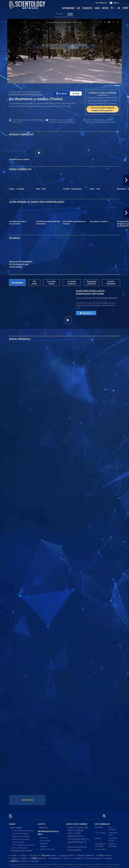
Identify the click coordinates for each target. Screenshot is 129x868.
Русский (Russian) (93, 857)
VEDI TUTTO (27, 800)
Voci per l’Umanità (18, 841)
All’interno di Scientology (20, 832)
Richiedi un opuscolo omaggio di (62, 121)
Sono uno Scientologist (20, 846)
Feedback (43, 845)
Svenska (108, 857)
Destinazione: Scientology (21, 835)
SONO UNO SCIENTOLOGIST (25, 92)
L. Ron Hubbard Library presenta (23, 843)
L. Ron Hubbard (100, 831)
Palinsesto (43, 826)
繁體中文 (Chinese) (19, 860)
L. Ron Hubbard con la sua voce (23, 829)
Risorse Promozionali (47, 848)
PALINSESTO (87, 8)
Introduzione (44, 836)
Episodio (59, 14)
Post (76, 94)
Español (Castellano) (86, 854)
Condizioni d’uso (59, 865)
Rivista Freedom (100, 848)
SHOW (97, 8)
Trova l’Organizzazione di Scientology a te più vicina (28, 121)
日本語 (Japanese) (39, 857)
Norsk (66, 857)
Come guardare (45, 839)
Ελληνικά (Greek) (49, 854)
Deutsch (34, 854)
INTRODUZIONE (68, 8)
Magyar (14, 857)
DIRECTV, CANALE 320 (78, 826)
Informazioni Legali (112, 865)
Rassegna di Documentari (21, 849)
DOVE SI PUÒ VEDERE (77, 823)
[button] (126, 180)
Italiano (24, 857)
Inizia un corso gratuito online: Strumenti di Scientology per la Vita (100, 121)
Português (77, 857)
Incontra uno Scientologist (21, 838)
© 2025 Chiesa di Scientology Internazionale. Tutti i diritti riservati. (30, 865)
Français (35, 860)
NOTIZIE (105, 8)
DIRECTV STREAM (76, 829)
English (14, 854)
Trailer (70, 14)
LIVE (78, 8)
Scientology (99, 826)
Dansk (24, 854)
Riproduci (86, 313)
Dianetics (98, 837)
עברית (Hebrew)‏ (105, 854)
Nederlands (55, 857)
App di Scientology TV (77, 840)
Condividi (62, 94)
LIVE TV (41, 823)
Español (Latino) (67, 854)
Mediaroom (44, 842)
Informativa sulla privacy (94, 865)
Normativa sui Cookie (75, 865)
